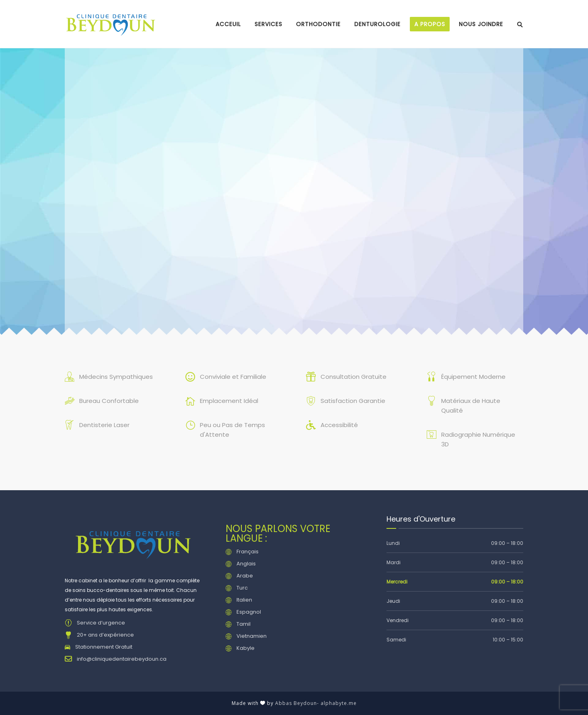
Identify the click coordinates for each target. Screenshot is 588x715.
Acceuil (228, 24)
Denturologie (377, 24)
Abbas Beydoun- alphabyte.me (316, 703)
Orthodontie (318, 24)
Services (268, 24)
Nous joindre (481, 24)
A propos (430, 24)
